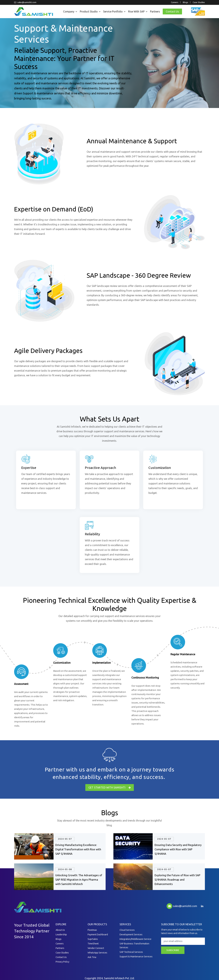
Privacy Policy (62, 962)
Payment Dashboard (98, 935)
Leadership (61, 935)
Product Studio (89, 11)
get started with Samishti (110, 787)
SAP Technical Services (131, 952)
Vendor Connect (96, 948)
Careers (175, 2)
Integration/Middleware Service (135, 939)
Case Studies (199, 2)
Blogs (186, 2)
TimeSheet (93, 944)
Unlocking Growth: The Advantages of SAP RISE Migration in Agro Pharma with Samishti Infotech (79, 880)
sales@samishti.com (25, 2)
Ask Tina (92, 957)
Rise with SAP (136, 11)
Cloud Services (127, 930)
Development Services (131, 935)
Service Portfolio (113, 11)
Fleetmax (92, 930)
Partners (155, 11)
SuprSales (93, 939)
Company (69, 11)
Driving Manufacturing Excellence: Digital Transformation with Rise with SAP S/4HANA (78, 849)
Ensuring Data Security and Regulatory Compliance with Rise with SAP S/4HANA (178, 849)
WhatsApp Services (97, 953)
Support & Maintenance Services (136, 957)
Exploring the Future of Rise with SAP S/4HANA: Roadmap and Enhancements (177, 880)
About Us (60, 930)
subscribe (173, 950)
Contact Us (172, 11)
